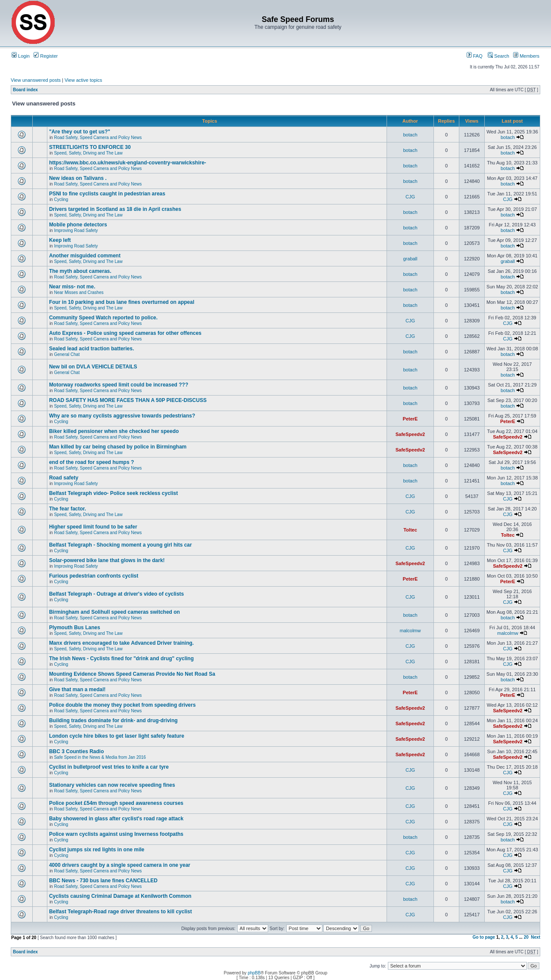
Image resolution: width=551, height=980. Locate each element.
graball (410, 259)
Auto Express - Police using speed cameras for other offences (125, 333)
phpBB (254, 973)
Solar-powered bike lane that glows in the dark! (107, 560)
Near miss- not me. (72, 287)
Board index (25, 90)
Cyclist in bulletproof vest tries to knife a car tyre (109, 767)
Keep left (60, 240)
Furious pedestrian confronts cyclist (94, 576)
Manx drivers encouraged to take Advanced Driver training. (121, 643)
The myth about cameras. (80, 271)
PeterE (410, 419)
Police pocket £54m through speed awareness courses (116, 803)
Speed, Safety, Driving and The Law (88, 153)
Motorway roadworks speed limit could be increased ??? (119, 385)
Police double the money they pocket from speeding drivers (122, 705)
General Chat (67, 354)
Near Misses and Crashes (79, 292)
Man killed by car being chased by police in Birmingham (118, 447)
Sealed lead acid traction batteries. (91, 349)
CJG (410, 197)
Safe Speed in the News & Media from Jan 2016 (100, 757)
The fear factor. (68, 509)
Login (21, 56)
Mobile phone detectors (78, 225)
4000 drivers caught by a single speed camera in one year (120, 865)
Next (536, 937)
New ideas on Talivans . (78, 178)
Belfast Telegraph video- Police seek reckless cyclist (113, 493)
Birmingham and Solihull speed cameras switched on (115, 612)
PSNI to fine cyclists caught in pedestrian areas (107, 194)
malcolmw (410, 631)
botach (410, 135)
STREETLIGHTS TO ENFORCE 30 (90, 147)
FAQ (475, 56)
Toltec (410, 530)
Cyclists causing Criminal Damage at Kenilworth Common (120, 896)
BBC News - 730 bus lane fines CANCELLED (103, 881)
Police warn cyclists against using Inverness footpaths (116, 834)
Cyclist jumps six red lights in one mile (97, 850)
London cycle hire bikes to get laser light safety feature (117, 736)
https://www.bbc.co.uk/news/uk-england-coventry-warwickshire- (128, 163)
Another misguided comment (85, 256)
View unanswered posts (36, 80)
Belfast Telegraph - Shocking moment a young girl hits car (121, 545)
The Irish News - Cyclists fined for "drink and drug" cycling (121, 658)
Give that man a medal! (77, 689)
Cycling (61, 199)
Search (498, 56)
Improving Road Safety (76, 230)
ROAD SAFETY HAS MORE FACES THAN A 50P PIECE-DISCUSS (128, 400)
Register (46, 56)
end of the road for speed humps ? (91, 462)
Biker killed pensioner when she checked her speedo (114, 431)
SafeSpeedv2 (410, 434)
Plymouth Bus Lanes (75, 628)
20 (526, 937)
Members (526, 56)
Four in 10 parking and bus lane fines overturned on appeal (122, 302)
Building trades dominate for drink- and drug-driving (113, 720)
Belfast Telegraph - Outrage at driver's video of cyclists (116, 594)
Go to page (484, 937)
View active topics (83, 80)
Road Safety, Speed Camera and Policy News (98, 138)
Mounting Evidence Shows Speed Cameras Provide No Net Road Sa (132, 674)
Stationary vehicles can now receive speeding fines (112, 785)
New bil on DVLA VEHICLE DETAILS (93, 367)
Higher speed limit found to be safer (93, 527)
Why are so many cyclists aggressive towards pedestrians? (122, 416)
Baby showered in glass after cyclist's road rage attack (116, 819)
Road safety (64, 478)
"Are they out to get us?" (80, 132)
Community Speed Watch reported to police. (103, 318)
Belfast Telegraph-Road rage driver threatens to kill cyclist (121, 912)
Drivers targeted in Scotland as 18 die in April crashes (115, 209)
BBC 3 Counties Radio (76, 751)
